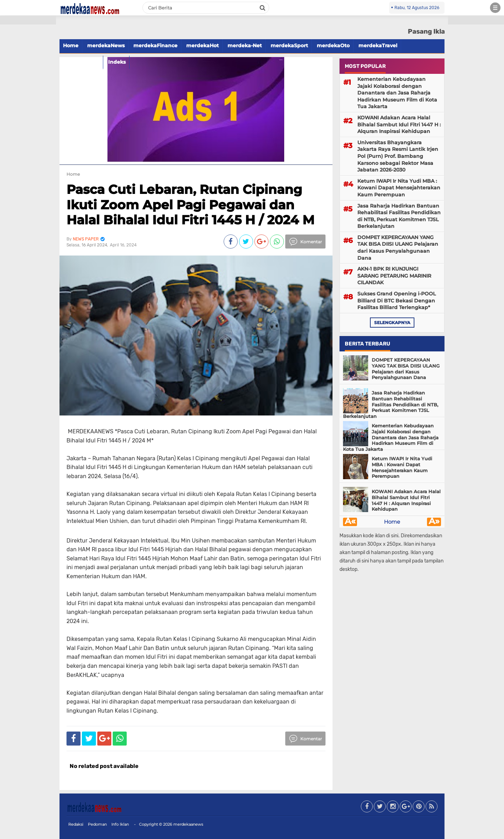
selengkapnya (392, 323)
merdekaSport (289, 46)
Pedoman (97, 824)
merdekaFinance (155, 46)
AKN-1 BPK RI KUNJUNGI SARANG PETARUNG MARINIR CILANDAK (394, 276)
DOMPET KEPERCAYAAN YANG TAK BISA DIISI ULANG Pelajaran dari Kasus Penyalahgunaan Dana (398, 248)
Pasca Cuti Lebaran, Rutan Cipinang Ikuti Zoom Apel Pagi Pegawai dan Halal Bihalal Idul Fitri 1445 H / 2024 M (190, 204)
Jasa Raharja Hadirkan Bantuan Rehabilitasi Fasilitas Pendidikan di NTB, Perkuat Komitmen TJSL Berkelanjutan (399, 216)
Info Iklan (120, 824)
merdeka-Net (245, 46)
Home (71, 46)
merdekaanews (188, 824)
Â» (434, 522)
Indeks (117, 62)
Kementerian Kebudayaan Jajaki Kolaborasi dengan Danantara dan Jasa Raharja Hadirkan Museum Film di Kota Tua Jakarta (397, 93)
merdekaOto (333, 46)
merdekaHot (202, 46)
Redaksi (76, 824)
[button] (28, 20)
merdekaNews (106, 46)
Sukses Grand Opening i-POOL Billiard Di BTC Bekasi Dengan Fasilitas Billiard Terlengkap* (397, 300)
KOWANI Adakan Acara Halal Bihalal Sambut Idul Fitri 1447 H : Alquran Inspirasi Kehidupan (399, 124)
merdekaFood (81, 62)
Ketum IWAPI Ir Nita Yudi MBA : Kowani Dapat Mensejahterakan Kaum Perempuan (399, 188)
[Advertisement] (28, 126)
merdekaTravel (378, 46)
